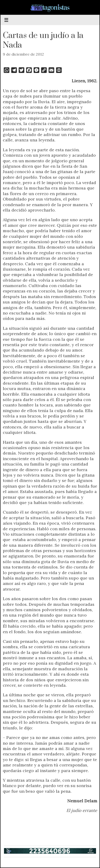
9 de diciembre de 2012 (23, 54)
